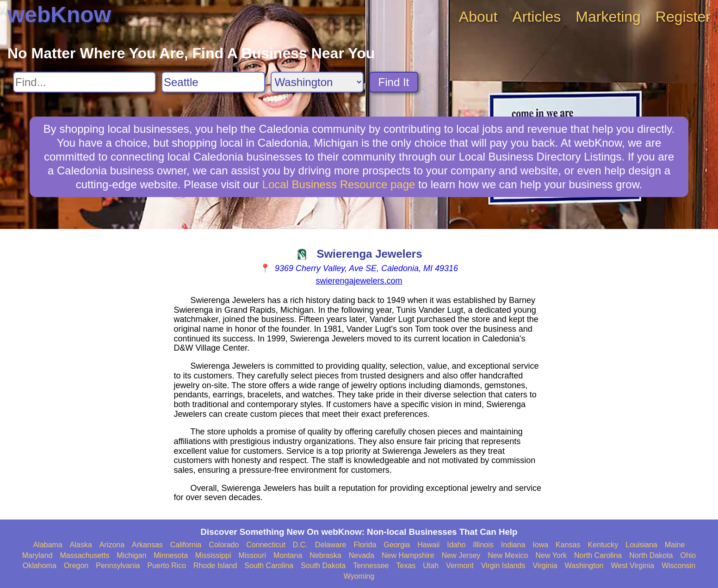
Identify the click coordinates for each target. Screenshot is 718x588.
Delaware (331, 545)
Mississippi (213, 555)
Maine (675, 545)
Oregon (76, 566)
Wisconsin (678, 566)
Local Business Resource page (339, 184)
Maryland (37, 555)
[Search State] (317, 82)
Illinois (483, 545)
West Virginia (632, 566)
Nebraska (325, 555)
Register (683, 17)
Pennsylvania (118, 566)
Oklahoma (40, 566)
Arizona (112, 545)
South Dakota (323, 566)
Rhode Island (215, 566)
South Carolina (269, 566)
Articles (536, 17)
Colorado (224, 545)
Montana (288, 555)
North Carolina (598, 555)
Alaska (81, 545)
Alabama (48, 545)
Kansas (568, 545)
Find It (394, 82)
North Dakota (651, 555)
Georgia (397, 545)
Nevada (362, 555)
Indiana (513, 545)
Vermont (460, 566)
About (478, 17)
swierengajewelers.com (359, 281)
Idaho (456, 545)
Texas (406, 566)
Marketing (608, 17)
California (186, 545)
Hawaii (428, 545)
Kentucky (603, 545)
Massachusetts (85, 555)
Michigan (131, 555)
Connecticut (266, 545)
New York (551, 555)
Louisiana (641, 545)
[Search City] (213, 82)
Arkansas (147, 545)
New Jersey (461, 555)
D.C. (300, 545)
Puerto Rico (167, 566)
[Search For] (84, 82)
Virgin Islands (503, 566)
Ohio (688, 555)
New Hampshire (408, 555)
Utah (431, 566)
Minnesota (171, 555)
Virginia (545, 566)
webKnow (59, 15)
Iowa (540, 545)
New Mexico (508, 555)
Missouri (252, 555)
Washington (584, 566)
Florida (365, 545)
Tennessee (371, 566)
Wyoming (359, 576)
